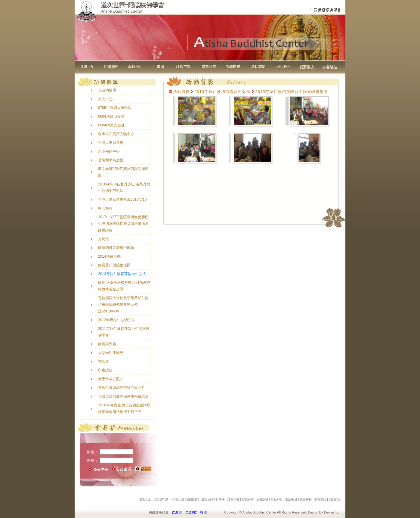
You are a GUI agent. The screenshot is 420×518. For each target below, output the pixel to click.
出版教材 (291, 499)
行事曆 (220, 499)
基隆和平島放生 (111, 160)
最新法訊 (207, 499)
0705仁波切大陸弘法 (115, 108)
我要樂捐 (306, 499)
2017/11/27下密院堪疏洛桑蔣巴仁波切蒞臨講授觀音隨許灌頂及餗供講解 (123, 224)
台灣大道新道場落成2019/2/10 (122, 200)
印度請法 (105, 370)
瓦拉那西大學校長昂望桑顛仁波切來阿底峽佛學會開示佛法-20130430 (123, 305)
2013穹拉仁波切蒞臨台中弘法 (122, 274)
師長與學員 (107, 344)
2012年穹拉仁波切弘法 (117, 320)
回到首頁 (335, 499)
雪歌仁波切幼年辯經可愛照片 (122, 388)
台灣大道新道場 (111, 143)
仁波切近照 (107, 90)
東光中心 (105, 99)
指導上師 (178, 499)
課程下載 (233, 499)
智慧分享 (248, 499)
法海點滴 (262, 499)
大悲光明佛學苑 (111, 353)
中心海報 (105, 208)
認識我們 (193, 499)
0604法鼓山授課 (111, 116)
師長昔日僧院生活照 (114, 265)
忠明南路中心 (109, 151)
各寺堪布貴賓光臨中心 (116, 134)
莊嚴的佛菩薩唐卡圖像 (116, 248)
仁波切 (177, 512)
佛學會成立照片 (111, 379)
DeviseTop (332, 512)
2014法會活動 (109, 256)
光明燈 (103, 239)
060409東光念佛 (111, 125)
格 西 (204, 512)
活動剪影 (277, 499)
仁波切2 (191, 512)
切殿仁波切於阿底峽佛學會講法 (123, 396)
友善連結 (320, 499)
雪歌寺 (103, 361)
